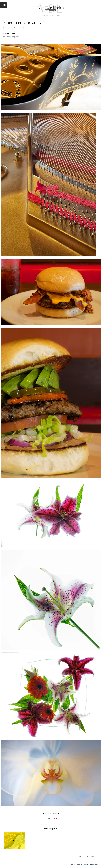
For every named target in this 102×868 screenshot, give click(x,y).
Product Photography (14, 840)
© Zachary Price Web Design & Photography (84, 865)
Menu (3, 5)
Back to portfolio (88, 857)
